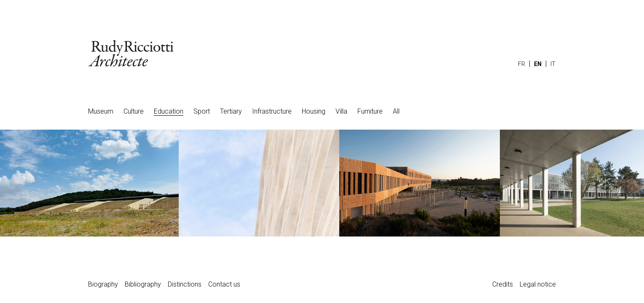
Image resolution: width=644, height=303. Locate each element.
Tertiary (231, 111)
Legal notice (538, 284)
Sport (202, 111)
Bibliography (143, 284)
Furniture (370, 111)
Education (169, 111)
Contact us (224, 284)
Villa (341, 111)
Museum (101, 111)
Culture (134, 111)
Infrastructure (272, 111)
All (396, 111)
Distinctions (185, 284)
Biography (103, 284)
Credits (503, 284)
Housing (314, 111)
